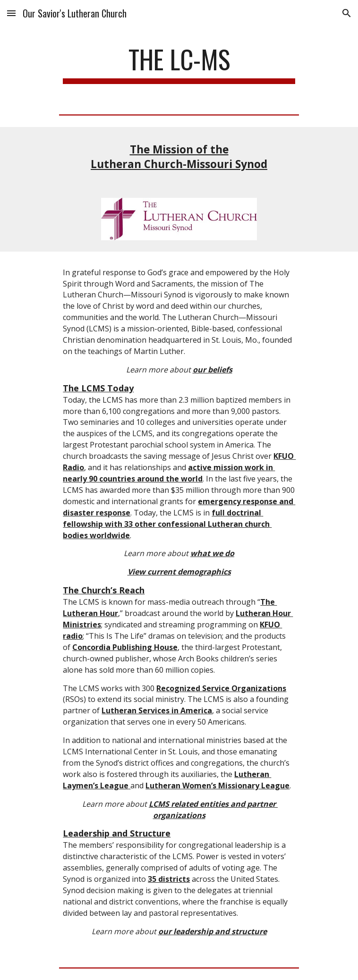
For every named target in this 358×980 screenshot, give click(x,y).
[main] (179, 64)
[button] (11, 13)
